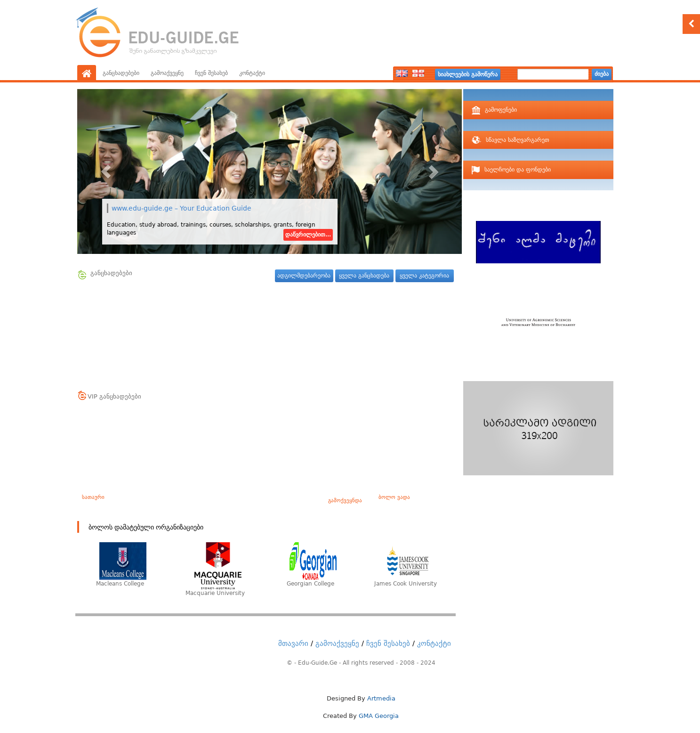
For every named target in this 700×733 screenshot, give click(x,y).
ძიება (602, 74)
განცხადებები (121, 73)
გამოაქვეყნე (167, 73)
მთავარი (293, 643)
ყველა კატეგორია (424, 276)
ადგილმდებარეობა (304, 276)
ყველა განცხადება (364, 276)
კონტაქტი (252, 73)
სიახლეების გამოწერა (468, 74)
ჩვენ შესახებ (211, 73)
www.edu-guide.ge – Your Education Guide (181, 208)
